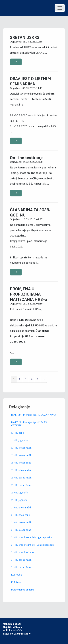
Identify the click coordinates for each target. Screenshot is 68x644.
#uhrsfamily (24, 634)
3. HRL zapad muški (22, 563)
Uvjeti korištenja (13, 627)
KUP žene (16, 586)
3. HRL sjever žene (21, 533)
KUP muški (17, 578)
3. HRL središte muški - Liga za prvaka (31, 541)
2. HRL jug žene (19, 503)
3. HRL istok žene (21, 518)
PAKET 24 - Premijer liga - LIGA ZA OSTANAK (29, 427)
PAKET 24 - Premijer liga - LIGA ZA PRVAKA (34, 418)
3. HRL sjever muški (22, 526)
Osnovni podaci (12, 624)
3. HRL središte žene (22, 556)
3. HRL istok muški (21, 511)
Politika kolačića (13, 630)
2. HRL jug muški (20, 496)
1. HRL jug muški (20, 444)
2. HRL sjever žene (21, 466)
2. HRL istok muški (21, 474)
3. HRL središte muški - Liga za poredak (32, 548)
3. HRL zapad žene (21, 571)
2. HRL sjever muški (22, 459)
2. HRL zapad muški (22, 481)
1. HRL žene (18, 436)
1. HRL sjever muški (22, 451)
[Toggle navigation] (60, 8)
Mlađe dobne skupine (23, 593)
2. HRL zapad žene (21, 489)
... (44, 383)
